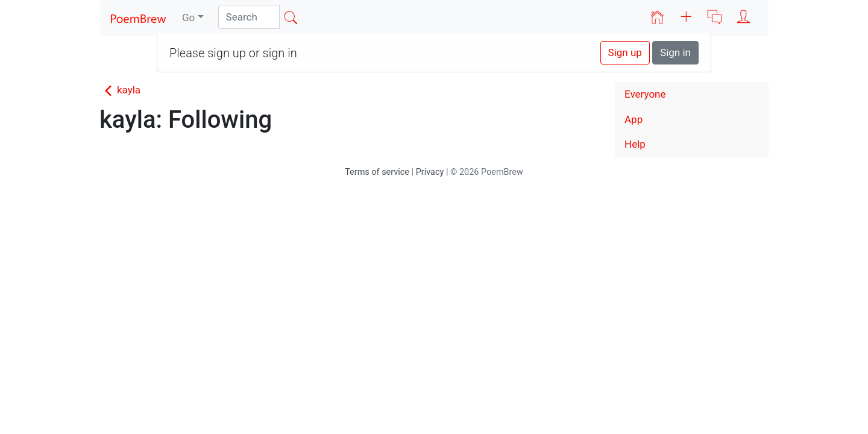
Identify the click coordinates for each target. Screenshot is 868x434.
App (634, 119)
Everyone (645, 94)
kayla (120, 90)
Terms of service (377, 172)
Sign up (625, 52)
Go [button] (188, 17)
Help (635, 144)
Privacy (430, 172)
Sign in (675, 52)
